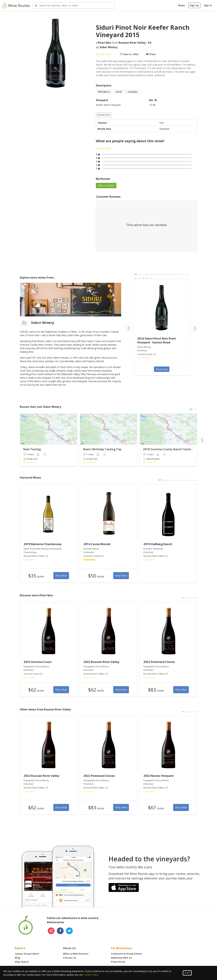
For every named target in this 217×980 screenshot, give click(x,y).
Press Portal (118, 962)
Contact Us (70, 958)
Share (151, 54)
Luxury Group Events (27, 954)
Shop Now (162, 369)
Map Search (22, 962)
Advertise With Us (121, 958)
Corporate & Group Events (126, 954)
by (107, 47)
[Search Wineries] (74, 5)
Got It (187, 973)
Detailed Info (104, 115)
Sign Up (194, 5)
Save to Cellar (129, 54)
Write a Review (106, 185)
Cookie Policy (91, 975)
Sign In (208, 5)
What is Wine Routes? (76, 954)
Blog (17, 958)
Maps (181, 5)
